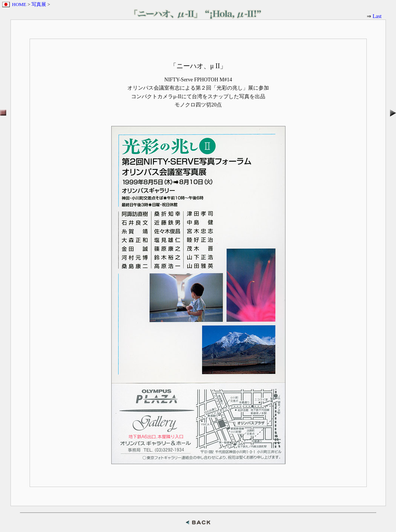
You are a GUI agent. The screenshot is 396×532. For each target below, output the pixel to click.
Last (377, 16)
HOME (19, 4)
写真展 (39, 4)
